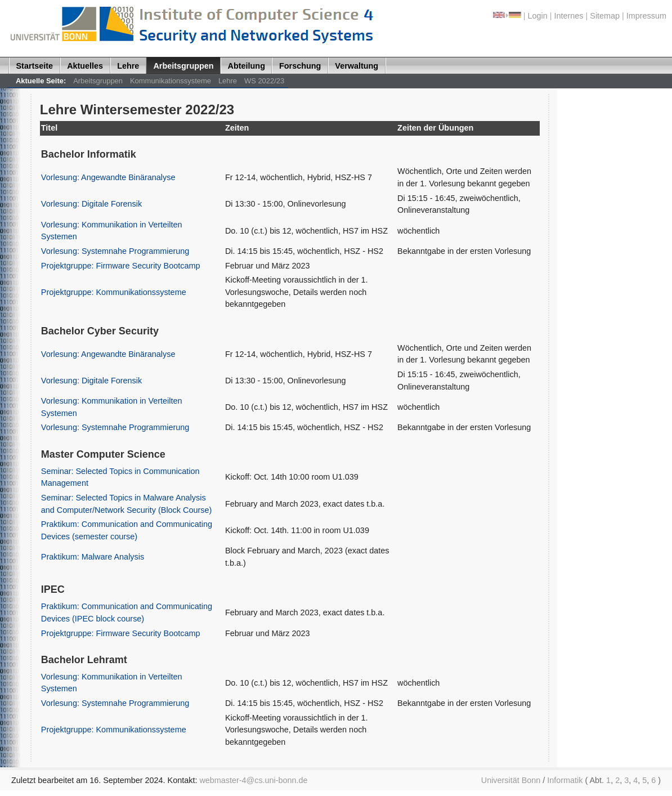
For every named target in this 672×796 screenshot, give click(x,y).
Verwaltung (357, 66)
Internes (569, 16)
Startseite (35, 66)
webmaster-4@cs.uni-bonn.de (253, 780)
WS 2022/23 (264, 81)
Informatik (565, 780)
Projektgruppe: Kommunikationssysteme (114, 292)
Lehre (128, 66)
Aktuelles (85, 66)
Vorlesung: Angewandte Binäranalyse (108, 177)
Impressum (646, 16)
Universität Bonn (511, 780)
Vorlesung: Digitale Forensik (91, 204)
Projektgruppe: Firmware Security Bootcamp (121, 266)
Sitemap (605, 16)
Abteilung (247, 66)
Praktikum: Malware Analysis (93, 557)
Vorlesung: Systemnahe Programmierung (115, 251)
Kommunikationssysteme (171, 81)
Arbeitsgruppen (183, 66)
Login (538, 16)
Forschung (300, 66)
